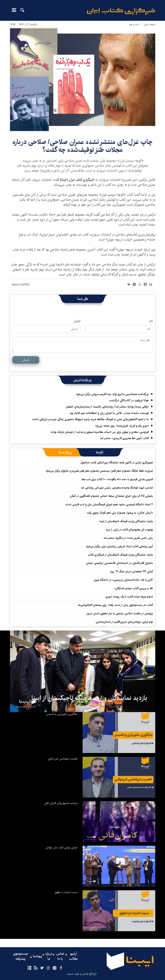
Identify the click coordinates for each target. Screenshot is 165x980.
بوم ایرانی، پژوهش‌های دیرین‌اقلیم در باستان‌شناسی (124, 622)
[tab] (100, 452)
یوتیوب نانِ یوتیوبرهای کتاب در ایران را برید (129, 530)
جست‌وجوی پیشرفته (21, 956)
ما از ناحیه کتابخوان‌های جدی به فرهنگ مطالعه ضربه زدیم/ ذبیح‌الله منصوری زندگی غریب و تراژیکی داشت (90, 419)
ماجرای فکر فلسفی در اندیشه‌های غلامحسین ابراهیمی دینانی (120, 563)
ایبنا (121, 12)
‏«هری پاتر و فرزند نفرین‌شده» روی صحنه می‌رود (122, 426)
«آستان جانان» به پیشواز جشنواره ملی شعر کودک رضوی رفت (120, 513)
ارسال (26, 360)
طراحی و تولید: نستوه (82, 974)
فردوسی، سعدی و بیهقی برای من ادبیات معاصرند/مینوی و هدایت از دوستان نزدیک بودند (100, 432)
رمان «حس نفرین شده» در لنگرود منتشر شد (128, 538)
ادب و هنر (134, 24)
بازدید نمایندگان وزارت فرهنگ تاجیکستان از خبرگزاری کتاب (120, 555)
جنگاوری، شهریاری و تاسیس (62, 714)
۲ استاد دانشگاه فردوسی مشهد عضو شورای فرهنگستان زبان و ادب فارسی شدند (109, 504)
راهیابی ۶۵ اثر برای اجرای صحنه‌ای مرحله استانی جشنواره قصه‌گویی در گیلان (111, 496)
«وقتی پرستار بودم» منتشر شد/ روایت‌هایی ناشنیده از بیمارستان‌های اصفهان (107, 407)
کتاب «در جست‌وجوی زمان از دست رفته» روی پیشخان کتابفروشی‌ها (116, 605)
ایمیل (77, 321)
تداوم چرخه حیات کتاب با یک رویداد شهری (129, 597)
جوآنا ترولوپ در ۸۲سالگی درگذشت (129, 400)
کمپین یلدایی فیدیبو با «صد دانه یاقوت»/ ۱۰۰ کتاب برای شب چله (117, 479)
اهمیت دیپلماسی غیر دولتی (63, 759)
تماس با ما (60, 956)
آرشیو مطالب (73, 956)
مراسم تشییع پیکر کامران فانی (61, 803)
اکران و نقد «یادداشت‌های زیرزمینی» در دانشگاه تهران (123, 580)
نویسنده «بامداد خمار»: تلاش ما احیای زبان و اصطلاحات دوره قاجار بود (109, 413)
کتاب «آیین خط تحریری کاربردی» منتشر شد (124, 438)
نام (151, 321)
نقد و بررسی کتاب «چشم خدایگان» (133, 588)
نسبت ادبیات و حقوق (66, 892)
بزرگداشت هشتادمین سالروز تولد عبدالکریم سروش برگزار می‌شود (112, 394)
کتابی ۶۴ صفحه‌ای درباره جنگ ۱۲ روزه (132, 572)
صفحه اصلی (149, 24)
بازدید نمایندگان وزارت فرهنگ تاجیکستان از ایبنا (126, 521)
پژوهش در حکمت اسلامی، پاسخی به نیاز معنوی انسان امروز (120, 613)
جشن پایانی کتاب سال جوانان (62, 848)
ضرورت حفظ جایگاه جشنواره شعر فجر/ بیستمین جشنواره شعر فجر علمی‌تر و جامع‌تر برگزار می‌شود (99, 471)
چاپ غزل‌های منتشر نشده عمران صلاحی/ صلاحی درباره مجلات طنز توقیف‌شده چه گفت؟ (82, 146)
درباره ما (49, 956)
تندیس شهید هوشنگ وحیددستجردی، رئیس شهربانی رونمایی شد (117, 488)
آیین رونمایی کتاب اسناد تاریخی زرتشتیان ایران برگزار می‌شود (119, 546)
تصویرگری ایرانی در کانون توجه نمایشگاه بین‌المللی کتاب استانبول (117, 462)
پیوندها (38, 956)
